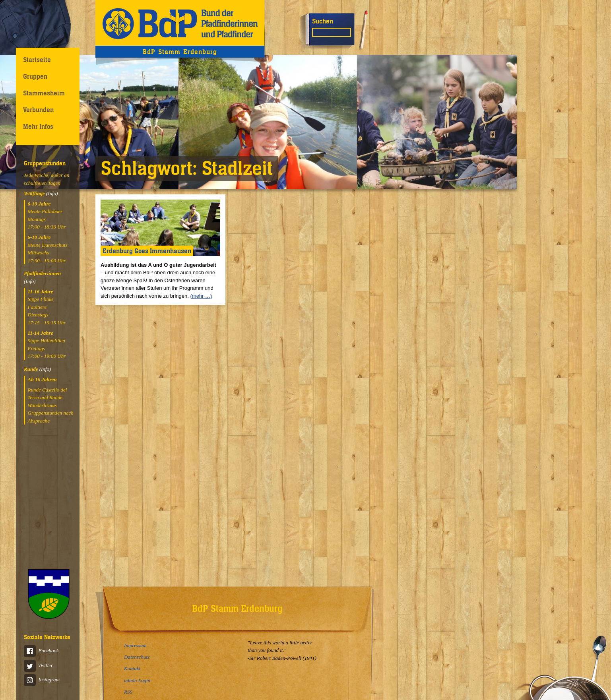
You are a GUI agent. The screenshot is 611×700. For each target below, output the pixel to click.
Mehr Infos (38, 126)
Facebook (41, 651)
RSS (128, 692)
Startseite (37, 60)
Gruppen (35, 76)
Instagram (42, 680)
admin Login (137, 680)
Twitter (38, 665)
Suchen (323, 21)
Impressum (135, 645)
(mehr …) (201, 296)
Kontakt (132, 668)
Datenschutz (137, 657)
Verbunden (38, 110)
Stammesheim (44, 93)
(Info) (52, 193)
